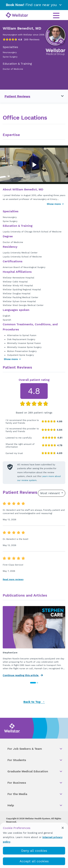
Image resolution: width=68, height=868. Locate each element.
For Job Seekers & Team (35, 749)
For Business (35, 783)
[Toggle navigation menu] (60, 96)
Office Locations (25, 118)
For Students (35, 760)
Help (35, 805)
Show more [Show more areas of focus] (13, 359)
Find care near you (34, 5)
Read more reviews (13, 579)
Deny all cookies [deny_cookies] (34, 851)
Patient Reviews (17, 96)
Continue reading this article (23, 675)
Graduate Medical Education (35, 771)
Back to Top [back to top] (34, 702)
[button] (33, 683)
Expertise (11, 135)
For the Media (35, 794)
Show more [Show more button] (55, 204)
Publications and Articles (25, 595)
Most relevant (51, 493)
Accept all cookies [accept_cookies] (34, 861)
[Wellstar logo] (17, 15)
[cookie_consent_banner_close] (63, 828)
